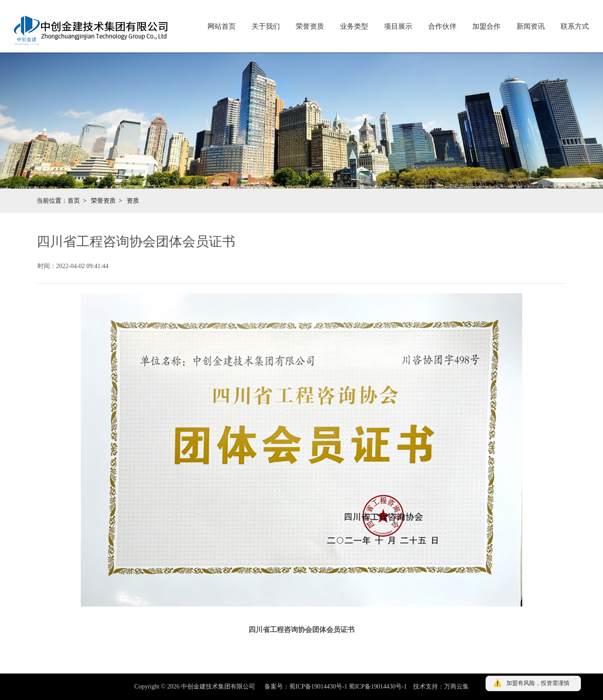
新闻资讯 (531, 26)
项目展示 (398, 26)
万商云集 (456, 687)
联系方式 (575, 26)
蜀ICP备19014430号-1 (378, 687)
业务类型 (354, 26)
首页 (74, 201)
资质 (133, 201)
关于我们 (266, 26)
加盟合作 (486, 26)
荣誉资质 (310, 26)
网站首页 (222, 26)
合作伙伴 (442, 26)
